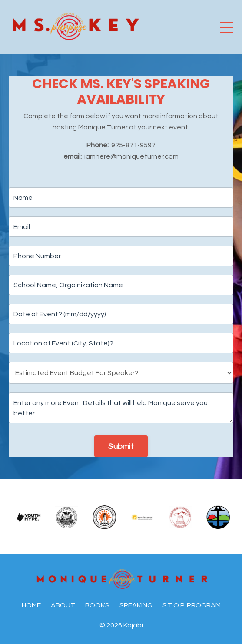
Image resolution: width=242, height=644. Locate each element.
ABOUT (63, 605)
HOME (31, 605)
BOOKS (97, 605)
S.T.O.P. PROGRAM (192, 605)
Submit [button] (121, 446)
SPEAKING (136, 605)
